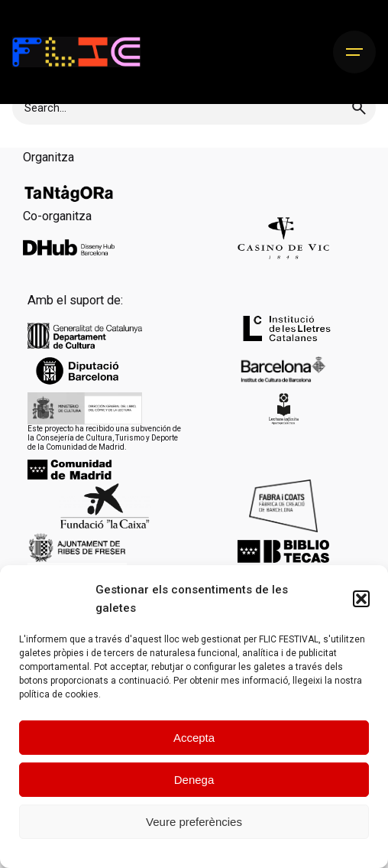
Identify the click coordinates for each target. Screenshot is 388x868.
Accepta (194, 738)
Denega (194, 780)
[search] (359, 108)
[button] (361, 599)
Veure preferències (194, 822)
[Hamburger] (354, 52)
